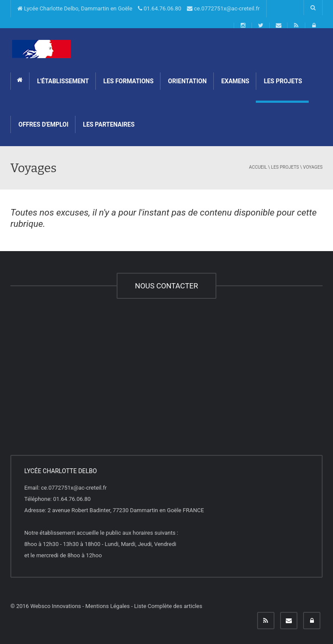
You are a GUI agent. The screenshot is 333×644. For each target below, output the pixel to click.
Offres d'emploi (43, 124)
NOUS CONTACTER (166, 286)
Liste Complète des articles (168, 606)
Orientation (187, 81)
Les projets (282, 81)
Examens (235, 81)
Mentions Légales (108, 606)
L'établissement (62, 81)
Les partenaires (108, 124)
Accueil (258, 167)
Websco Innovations (56, 606)
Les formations (128, 81)
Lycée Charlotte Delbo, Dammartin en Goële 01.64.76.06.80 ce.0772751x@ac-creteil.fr (139, 8)
